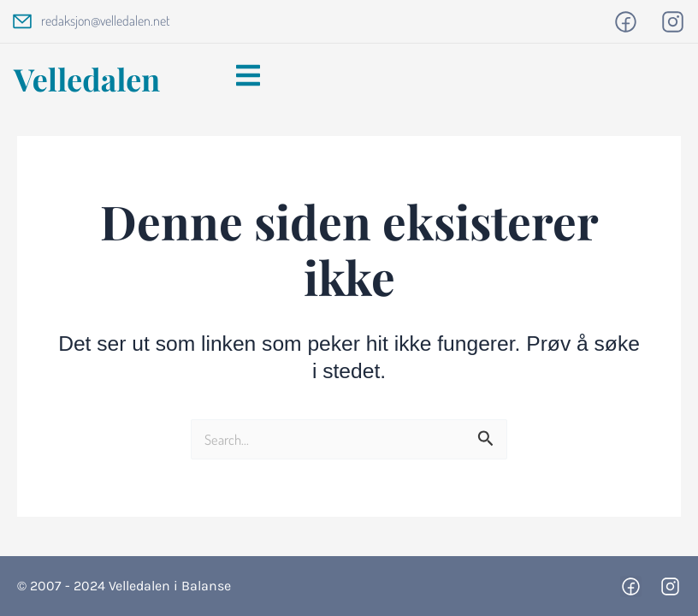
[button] (248, 77)
